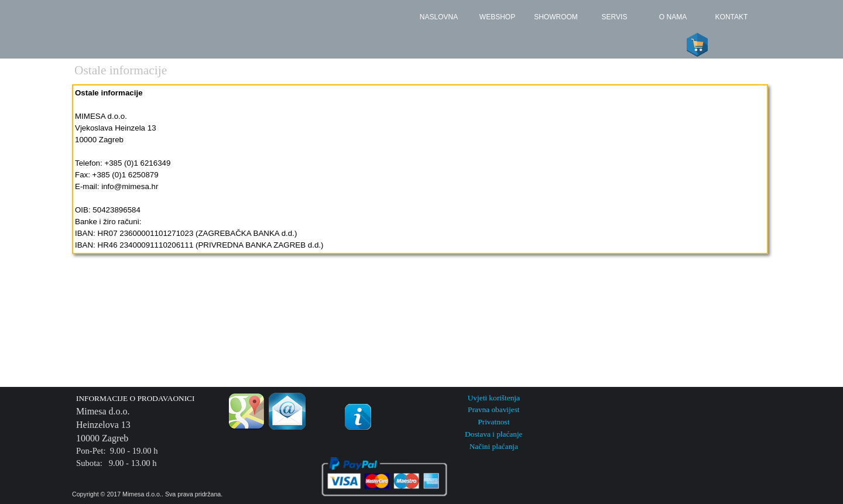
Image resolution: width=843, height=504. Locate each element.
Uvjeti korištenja (494, 398)
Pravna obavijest (494, 409)
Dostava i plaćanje (494, 434)
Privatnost (494, 422)
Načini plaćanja (494, 446)
